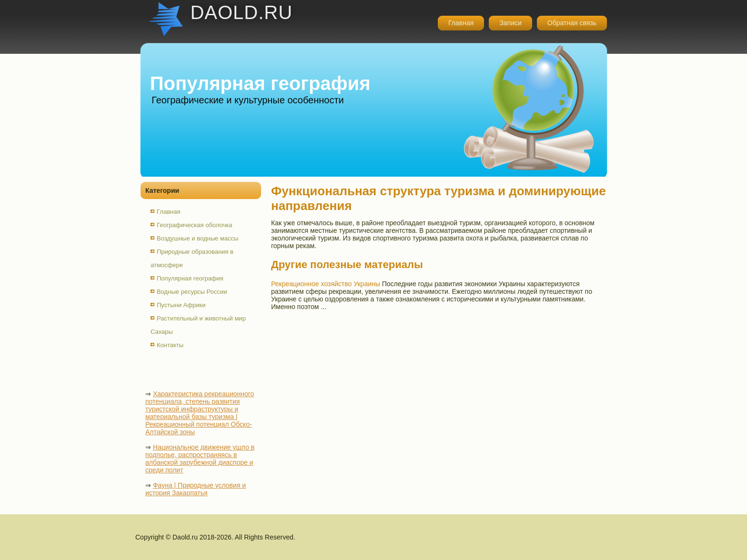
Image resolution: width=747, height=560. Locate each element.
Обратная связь (572, 23)
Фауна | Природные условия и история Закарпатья (196, 489)
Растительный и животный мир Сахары (198, 325)
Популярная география (190, 278)
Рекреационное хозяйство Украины (326, 284)
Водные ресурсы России (192, 292)
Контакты (170, 345)
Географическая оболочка (194, 225)
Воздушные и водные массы (197, 238)
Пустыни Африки (181, 305)
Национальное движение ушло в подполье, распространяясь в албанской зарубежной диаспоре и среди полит (200, 459)
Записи (510, 23)
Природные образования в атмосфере (192, 258)
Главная (461, 23)
